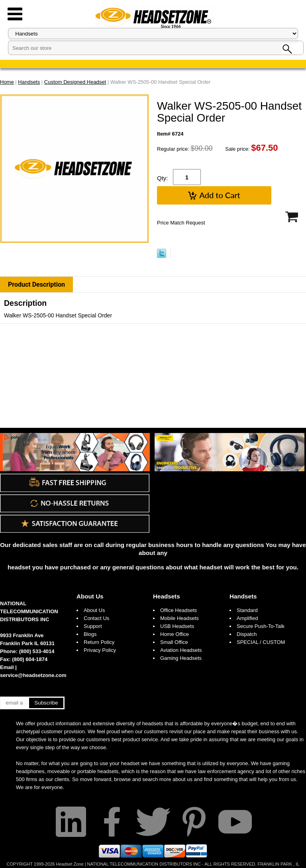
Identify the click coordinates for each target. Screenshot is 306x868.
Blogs (90, 634)
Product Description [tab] (36, 284)
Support (93, 626)
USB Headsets (177, 626)
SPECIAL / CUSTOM (261, 642)
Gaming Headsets (181, 658)
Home (7, 82)
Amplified (247, 618)
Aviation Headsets (181, 650)
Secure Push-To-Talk (261, 626)
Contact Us (96, 618)
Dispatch (247, 634)
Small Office (174, 642)
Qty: (163, 178)
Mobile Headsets (179, 618)
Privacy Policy (100, 650)
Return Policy (99, 642)
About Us (90, 596)
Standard (247, 610)
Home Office (175, 634)
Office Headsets (178, 610)
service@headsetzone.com (33, 675)
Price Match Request (181, 223)
